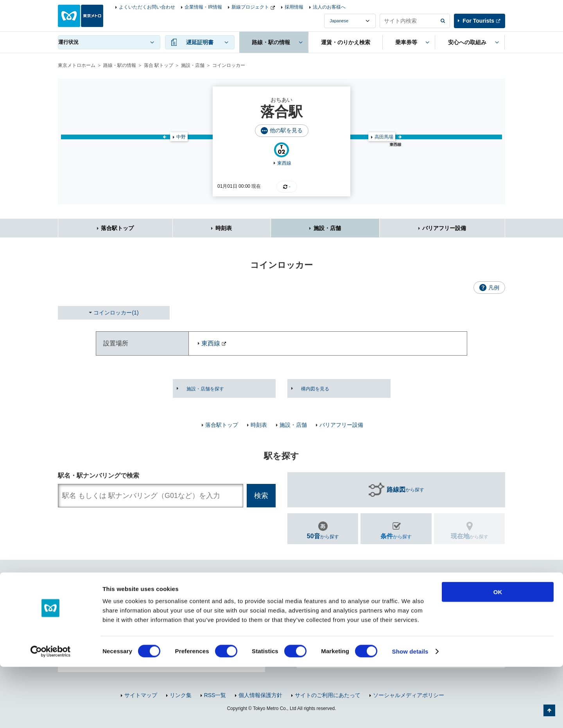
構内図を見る (315, 389)
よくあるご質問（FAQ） (449, 596)
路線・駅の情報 (120, 65)
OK (498, 653)
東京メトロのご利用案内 (342, 627)
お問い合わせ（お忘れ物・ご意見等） (342, 596)
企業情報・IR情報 (203, 7)
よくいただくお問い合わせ (147, 7)
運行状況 (68, 42)
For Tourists (478, 21)
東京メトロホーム (77, 65)
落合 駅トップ (159, 65)
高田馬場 (384, 137)
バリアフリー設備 (444, 228)
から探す (405, 490)
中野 (181, 137)
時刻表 (224, 228)
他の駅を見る (286, 130)
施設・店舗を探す (205, 389)
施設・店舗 (193, 65)
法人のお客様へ (329, 7)
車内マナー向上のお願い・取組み (441, 627)
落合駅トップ (117, 228)
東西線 (284, 163)
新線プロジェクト (250, 7)
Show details (410, 713)
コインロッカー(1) (116, 313)
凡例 (494, 288)
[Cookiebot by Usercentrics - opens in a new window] (51, 713)
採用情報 (294, 7)
